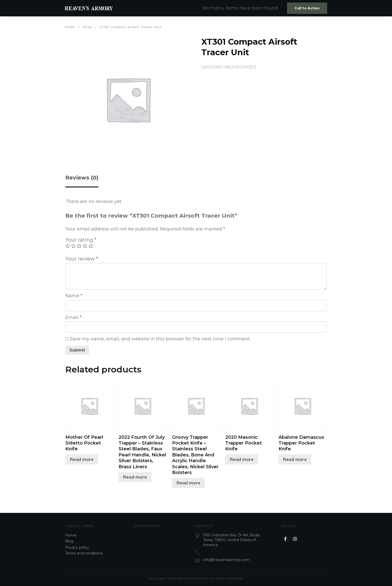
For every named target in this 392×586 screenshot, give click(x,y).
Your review (82, 259)
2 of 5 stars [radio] (73, 246)
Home (71, 535)
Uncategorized (240, 67)
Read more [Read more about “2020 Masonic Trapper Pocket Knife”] (242, 459)
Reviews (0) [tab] (82, 178)
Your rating (81, 240)
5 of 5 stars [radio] (91, 246)
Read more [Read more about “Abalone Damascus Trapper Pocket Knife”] (295, 459)
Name (74, 296)
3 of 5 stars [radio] (79, 246)
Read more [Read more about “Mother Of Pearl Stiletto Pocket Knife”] (82, 459)
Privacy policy (77, 547)
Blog (69, 541)
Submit (77, 350)
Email (73, 317)
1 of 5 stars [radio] (68, 246)
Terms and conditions (84, 553)
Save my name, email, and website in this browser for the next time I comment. (160, 339)
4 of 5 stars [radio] (85, 246)
